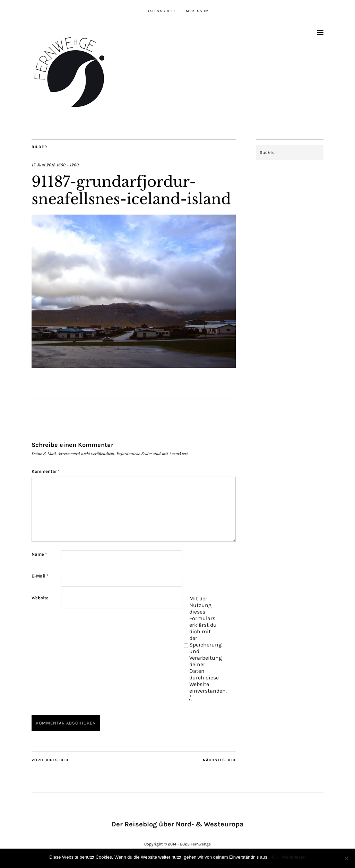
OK (275, 857)
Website (40, 598)
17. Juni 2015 (44, 165)
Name (39, 554)
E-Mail (40, 576)
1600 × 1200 (68, 165)
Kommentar (46, 471)
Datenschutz (161, 11)
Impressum (197, 11)
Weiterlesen (294, 857)
